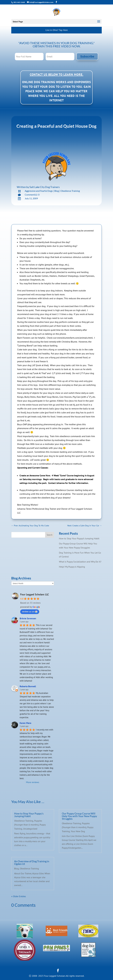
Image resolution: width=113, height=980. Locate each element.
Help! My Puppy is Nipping (72, 567)
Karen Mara (25, 723)
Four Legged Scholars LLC (35, 594)
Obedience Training (70, 191)
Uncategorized (30, 829)
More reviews (33, 782)
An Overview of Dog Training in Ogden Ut (32, 863)
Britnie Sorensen (28, 618)
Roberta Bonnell (28, 686)
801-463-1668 (19, 2)
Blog (57, 191)
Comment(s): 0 (32, 195)
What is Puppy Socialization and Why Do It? (80, 562)
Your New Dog (78, 831)
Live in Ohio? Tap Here (57, 30)
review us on (30, 611)
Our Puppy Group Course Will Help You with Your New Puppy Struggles (79, 816)
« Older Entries (19, 896)
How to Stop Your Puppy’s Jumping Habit (79, 538)
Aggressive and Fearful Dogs (39, 191)
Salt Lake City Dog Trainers (45, 187)
